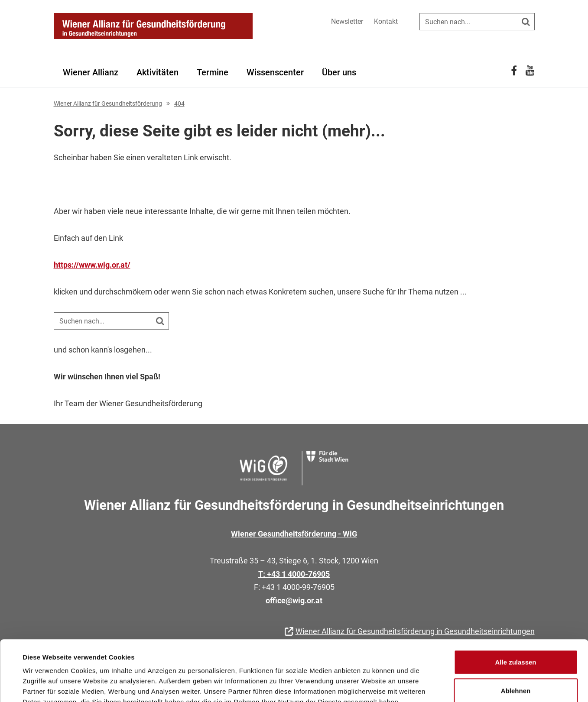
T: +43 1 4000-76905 (294, 574)
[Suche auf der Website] (477, 22)
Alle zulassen (515, 610)
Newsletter (347, 21)
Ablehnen (516, 639)
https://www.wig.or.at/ (92, 265)
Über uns (339, 72)
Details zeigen (370, 685)
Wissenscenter (275, 72)
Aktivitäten (158, 72)
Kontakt (386, 21)
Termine (213, 72)
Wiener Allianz (91, 72)
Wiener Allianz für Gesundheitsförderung (108, 104)
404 (179, 104)
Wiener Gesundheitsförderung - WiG (294, 534)
